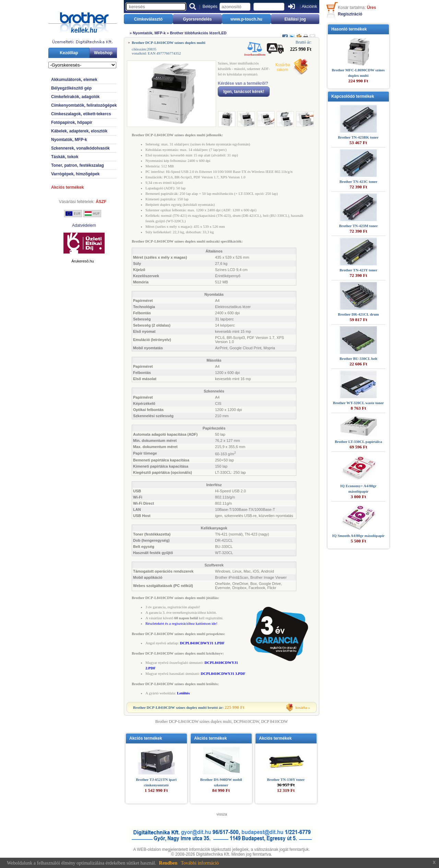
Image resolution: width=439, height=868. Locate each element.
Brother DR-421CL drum (358, 314)
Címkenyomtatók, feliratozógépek (84, 105)
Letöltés (183, 693)
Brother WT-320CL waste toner (358, 403)
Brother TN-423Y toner (358, 270)
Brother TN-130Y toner (286, 779)
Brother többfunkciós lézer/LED (198, 33)
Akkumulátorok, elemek (74, 80)
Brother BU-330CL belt (358, 359)
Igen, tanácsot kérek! (244, 92)
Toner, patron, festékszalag (78, 165)
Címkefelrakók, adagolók (75, 97)
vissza (222, 814)
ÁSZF (101, 202)
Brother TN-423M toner (358, 226)
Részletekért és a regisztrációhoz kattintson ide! (181, 623)
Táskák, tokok (65, 157)
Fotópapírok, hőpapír (72, 122)
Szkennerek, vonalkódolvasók (80, 148)
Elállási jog (295, 19)
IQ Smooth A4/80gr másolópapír (359, 536)
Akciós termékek (67, 187)
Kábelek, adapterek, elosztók (79, 131)
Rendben (168, 863)
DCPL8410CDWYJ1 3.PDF (223, 673)
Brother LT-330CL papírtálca (358, 442)
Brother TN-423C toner (359, 181)
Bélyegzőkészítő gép (71, 88)
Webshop (103, 53)
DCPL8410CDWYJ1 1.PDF (202, 643)
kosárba (301, 707)
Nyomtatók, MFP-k (69, 140)
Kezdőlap (69, 53)
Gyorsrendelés (197, 19)
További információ (200, 863)
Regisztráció (350, 14)
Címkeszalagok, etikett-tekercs (81, 114)
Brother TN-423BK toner (358, 137)
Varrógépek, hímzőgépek (75, 174)
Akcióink (310, 7)
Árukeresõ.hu (82, 261)
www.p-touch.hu (246, 19)
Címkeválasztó (148, 19)
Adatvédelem (84, 225)
